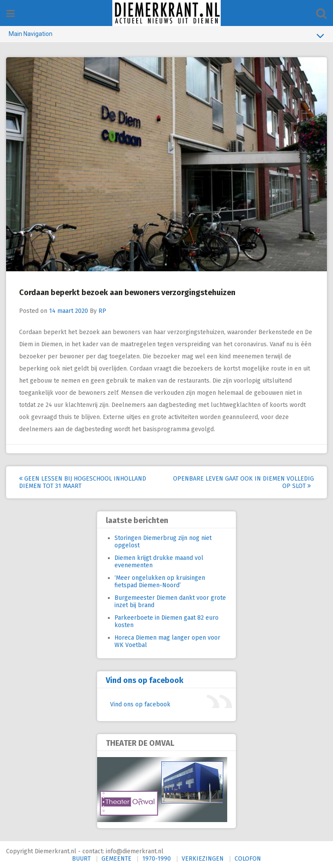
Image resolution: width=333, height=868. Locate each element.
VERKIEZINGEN (203, 858)
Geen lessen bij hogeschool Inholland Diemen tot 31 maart (83, 481)
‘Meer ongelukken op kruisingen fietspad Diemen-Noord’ (160, 581)
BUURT (81, 858)
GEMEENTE (116, 858)
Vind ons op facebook (145, 679)
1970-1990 (157, 858)
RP (103, 310)
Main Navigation (166, 36)
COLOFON (248, 858)
